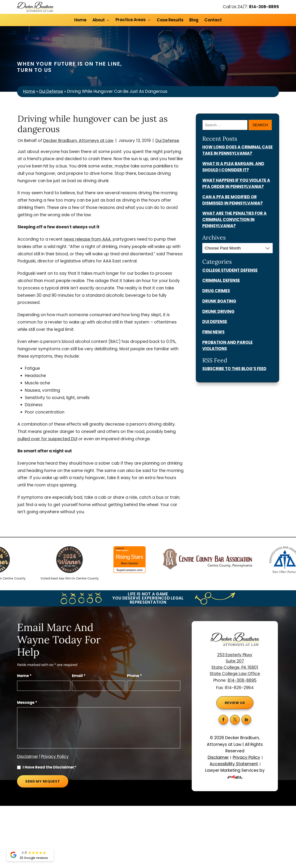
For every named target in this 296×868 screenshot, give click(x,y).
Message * (27, 703)
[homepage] (35, 7)
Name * (24, 676)
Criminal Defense (221, 280)
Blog (194, 20)
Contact (213, 20)
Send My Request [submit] (43, 781)
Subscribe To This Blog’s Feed (234, 369)
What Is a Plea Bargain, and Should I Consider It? (233, 167)
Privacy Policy (55, 757)
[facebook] (223, 754)
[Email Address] (99, 686)
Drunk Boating (219, 301)
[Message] (99, 728)
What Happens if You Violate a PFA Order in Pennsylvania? (236, 183)
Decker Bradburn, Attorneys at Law (78, 141)
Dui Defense (51, 91)
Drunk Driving (218, 312)
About (99, 20)
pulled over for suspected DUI (47, 439)
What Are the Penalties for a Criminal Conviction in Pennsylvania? (234, 220)
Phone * (134, 676)
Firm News (213, 332)
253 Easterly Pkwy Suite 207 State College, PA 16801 (235, 695)
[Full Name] (44, 686)
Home (80, 20)
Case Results (170, 20)
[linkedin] (246, 754)
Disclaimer (28, 757)
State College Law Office (235, 708)
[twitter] (235, 754)
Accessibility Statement (234, 798)
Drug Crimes (216, 291)
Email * (79, 676)
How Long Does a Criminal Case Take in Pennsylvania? (237, 150)
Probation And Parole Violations (227, 346)
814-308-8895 (264, 7)
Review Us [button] (235, 737)
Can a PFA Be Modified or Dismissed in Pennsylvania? (233, 200)
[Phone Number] (154, 686)
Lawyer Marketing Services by (235, 807)
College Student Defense (230, 270)
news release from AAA (87, 239)
